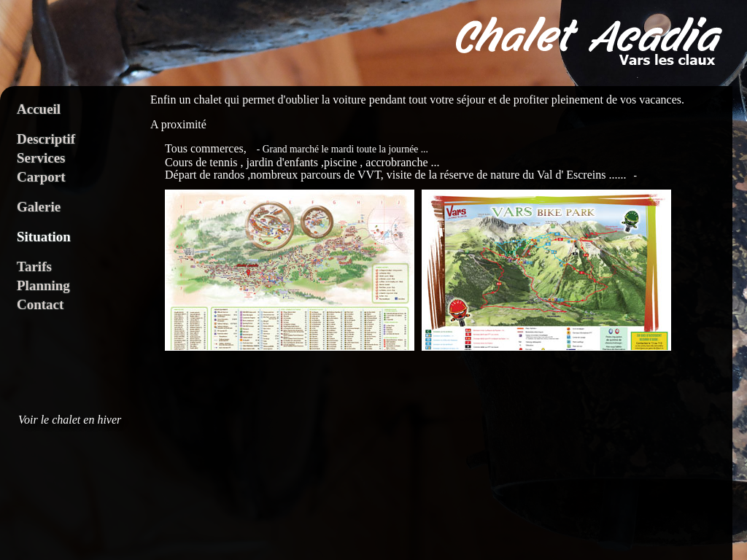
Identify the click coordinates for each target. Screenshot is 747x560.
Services (41, 158)
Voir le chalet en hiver (70, 420)
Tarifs (34, 267)
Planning (43, 285)
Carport (41, 177)
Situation (44, 237)
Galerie (39, 207)
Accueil (39, 109)
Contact (40, 304)
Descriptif (46, 139)
